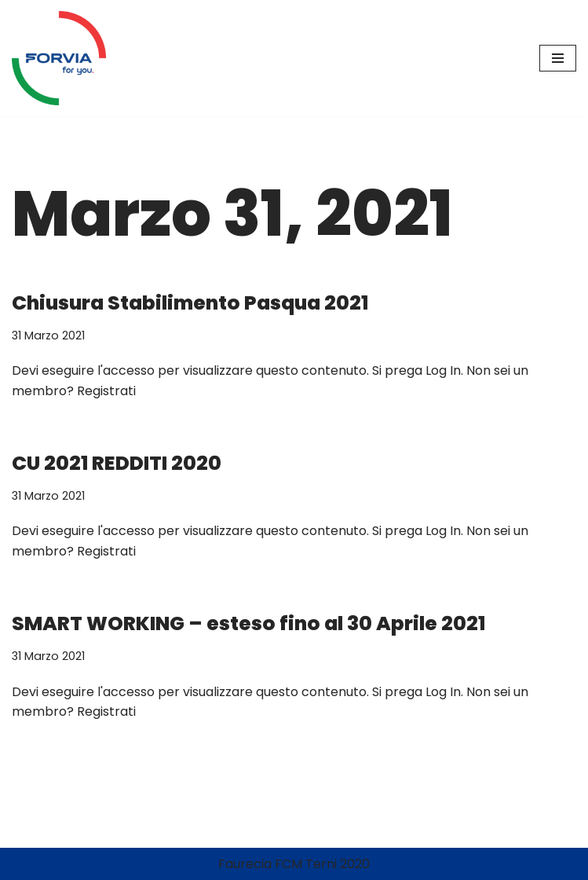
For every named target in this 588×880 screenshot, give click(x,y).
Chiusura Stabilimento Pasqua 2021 (190, 303)
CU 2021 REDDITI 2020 (117, 463)
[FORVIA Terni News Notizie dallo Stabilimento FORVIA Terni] (59, 58)
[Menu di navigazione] (558, 58)
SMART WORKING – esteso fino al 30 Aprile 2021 (248, 623)
